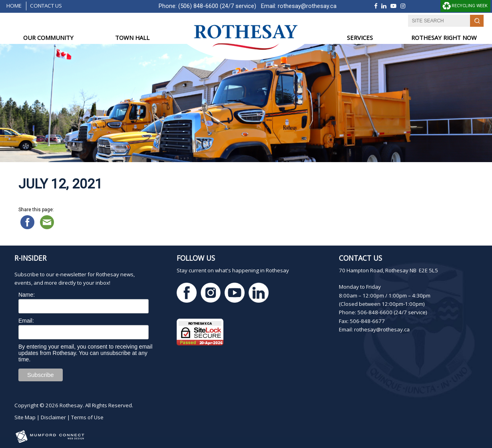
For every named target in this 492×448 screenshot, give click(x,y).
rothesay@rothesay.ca (307, 6)
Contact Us (46, 6)
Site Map (25, 417)
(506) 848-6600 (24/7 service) (217, 6)
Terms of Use (87, 417)
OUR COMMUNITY (48, 38)
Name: (27, 295)
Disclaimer (53, 417)
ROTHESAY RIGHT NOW (444, 38)
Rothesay (71, 405)
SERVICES (360, 38)
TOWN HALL (132, 38)
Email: (26, 321)
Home (14, 6)
